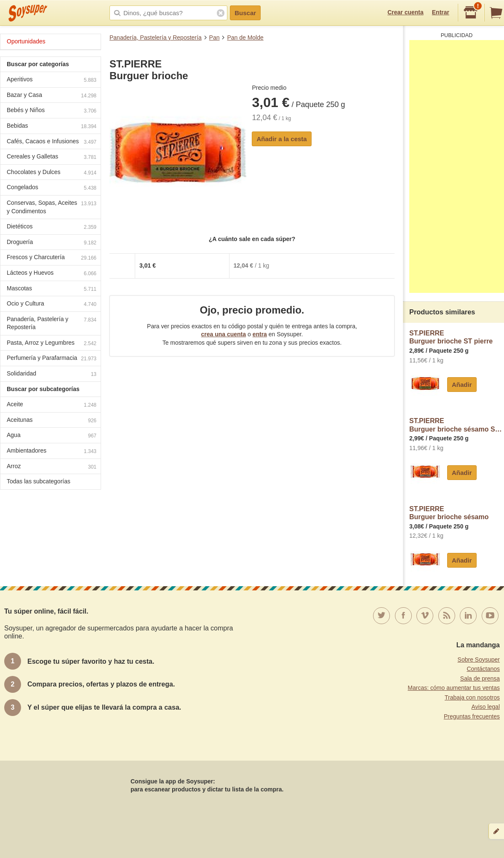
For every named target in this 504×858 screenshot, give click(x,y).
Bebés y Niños (52, 111)
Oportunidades (26, 41)
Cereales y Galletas (52, 157)
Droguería (52, 243)
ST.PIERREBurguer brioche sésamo (449, 513)
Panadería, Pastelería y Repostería (156, 38)
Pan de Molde (245, 38)
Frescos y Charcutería (52, 258)
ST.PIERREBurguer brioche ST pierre (451, 337)
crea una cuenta (223, 334)
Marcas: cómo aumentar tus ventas (454, 688)
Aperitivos (52, 80)
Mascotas (52, 289)
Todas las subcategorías (39, 481)
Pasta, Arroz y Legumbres (52, 344)
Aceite (52, 405)
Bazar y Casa (52, 96)
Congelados (52, 188)
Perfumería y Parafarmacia (52, 359)
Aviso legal (486, 707)
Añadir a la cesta (281, 139)
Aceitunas (52, 421)
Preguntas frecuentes (472, 716)
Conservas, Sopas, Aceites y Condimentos (52, 207)
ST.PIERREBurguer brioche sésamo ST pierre (457, 425)
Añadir (462, 385)
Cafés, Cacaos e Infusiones (52, 142)
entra (260, 334)
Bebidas (52, 127)
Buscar (245, 13)
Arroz (52, 467)
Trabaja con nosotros (472, 697)
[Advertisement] (457, 166)
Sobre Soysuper (479, 660)
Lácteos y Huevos (52, 274)
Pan (215, 38)
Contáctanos (483, 669)
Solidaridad (52, 374)
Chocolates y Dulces (52, 173)
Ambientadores (52, 452)
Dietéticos (52, 227)
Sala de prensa (480, 678)
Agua (52, 436)
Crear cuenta (405, 12)
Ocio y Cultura (52, 304)
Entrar (441, 12)
